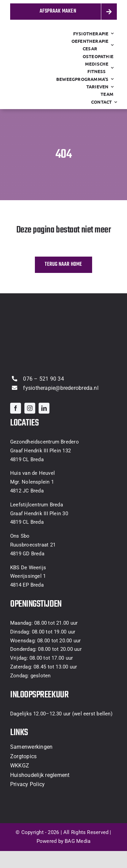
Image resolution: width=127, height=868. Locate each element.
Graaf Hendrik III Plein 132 (40, 451)
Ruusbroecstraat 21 (33, 545)
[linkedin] (44, 408)
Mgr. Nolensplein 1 (32, 482)
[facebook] (16, 408)
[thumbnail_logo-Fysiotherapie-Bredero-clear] (44, 59)
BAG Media (78, 841)
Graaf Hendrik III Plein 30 (39, 514)
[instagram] (30, 408)
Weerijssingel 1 (28, 576)
